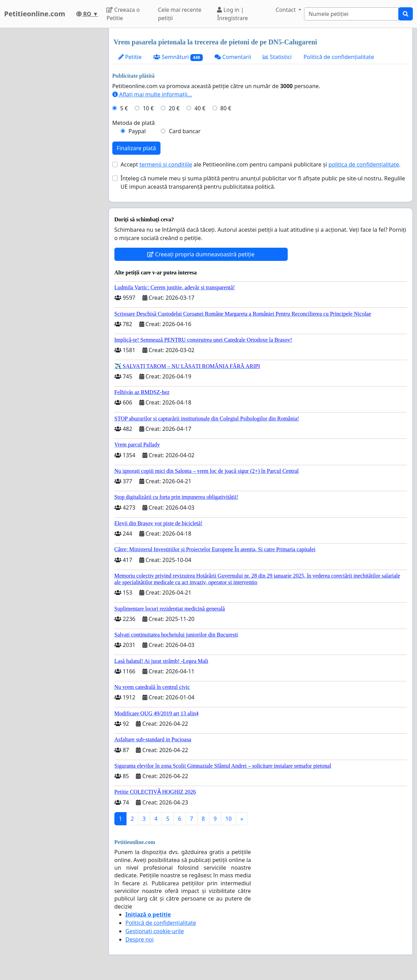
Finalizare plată (136, 148)
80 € (226, 108)
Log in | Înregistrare (232, 14)
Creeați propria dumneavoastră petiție (201, 254)
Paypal (137, 131)
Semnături (178, 57)
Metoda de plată (134, 123)
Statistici (277, 57)
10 (228, 819)
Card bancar (185, 131)
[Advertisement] (52, 132)
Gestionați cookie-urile (155, 931)
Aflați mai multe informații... (152, 94)
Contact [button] (286, 10)
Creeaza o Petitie (123, 14)
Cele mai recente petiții (180, 14)
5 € (124, 108)
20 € (174, 108)
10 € (148, 108)
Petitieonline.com (35, 14)
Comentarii (233, 57)
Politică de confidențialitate (339, 57)
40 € (200, 108)
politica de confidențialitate (364, 164)
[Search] (351, 14)
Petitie (130, 57)
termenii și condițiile (166, 164)
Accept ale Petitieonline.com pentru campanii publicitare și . (261, 164)
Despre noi (140, 939)
